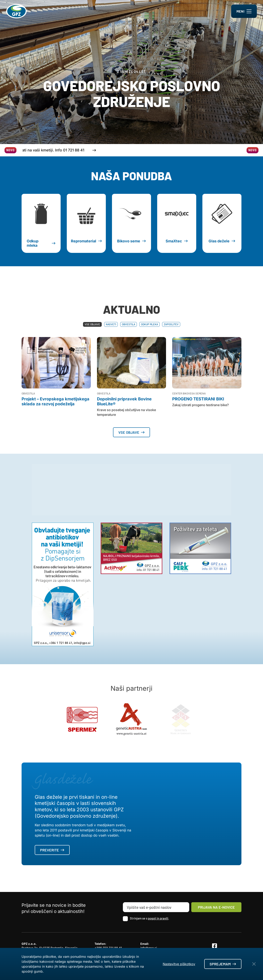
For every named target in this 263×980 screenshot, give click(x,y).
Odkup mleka (149, 324)
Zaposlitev (171, 324)
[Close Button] (254, 964)
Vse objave (92, 324)
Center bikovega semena (189, 393)
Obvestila (129, 324)
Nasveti (111, 324)
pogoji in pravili (158, 918)
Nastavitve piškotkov (179, 964)
